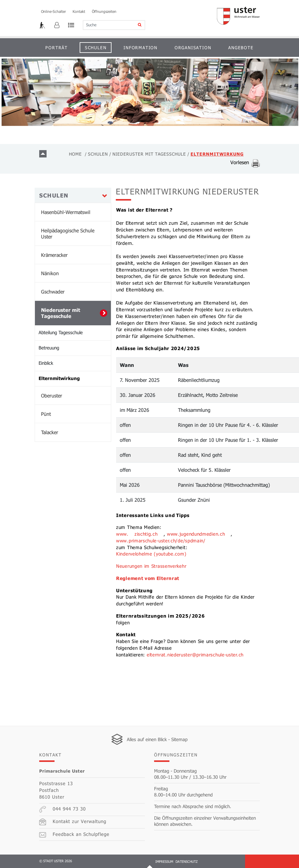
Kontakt (79, 11)
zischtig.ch (146, 534)
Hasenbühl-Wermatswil (66, 212)
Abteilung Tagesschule (61, 332)
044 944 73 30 (62, 809)
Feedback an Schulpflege (74, 834)
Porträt (57, 48)
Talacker (50, 432)
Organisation (193, 48)
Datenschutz (187, 861)
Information (140, 48)
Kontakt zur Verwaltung (73, 822)
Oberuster (52, 395)
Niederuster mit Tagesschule (61, 313)
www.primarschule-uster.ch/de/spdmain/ (161, 541)
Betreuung (49, 348)
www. (122, 534)
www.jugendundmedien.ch (196, 534)
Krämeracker (54, 255)
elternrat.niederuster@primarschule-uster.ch (195, 655)
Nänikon (50, 273)
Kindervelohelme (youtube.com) (151, 554)
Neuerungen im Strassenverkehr (151, 566)
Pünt (46, 414)
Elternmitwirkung (75, 378)
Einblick (46, 363)
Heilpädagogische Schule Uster (68, 233)
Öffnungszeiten (104, 11)
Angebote (241, 48)
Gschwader (53, 292)
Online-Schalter (53, 11)
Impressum (164, 861)
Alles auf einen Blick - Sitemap (157, 739)
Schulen (96, 48)
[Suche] (136, 25)
